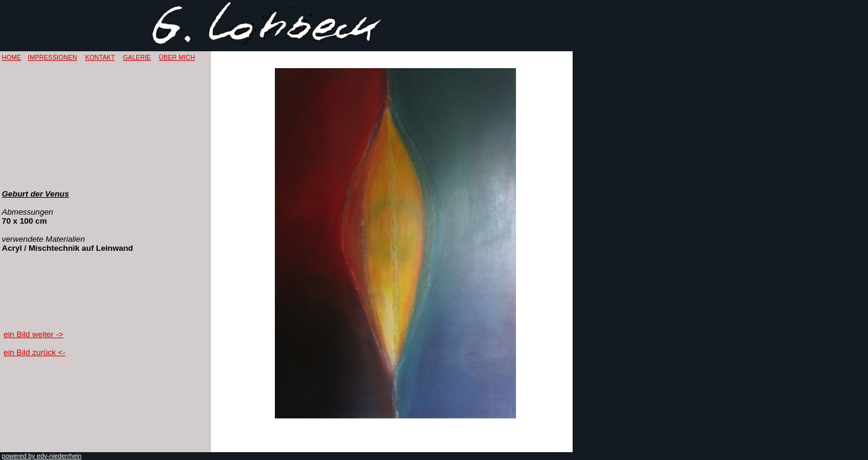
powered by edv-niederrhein (42, 456)
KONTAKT (100, 57)
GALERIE (137, 57)
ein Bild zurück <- (35, 352)
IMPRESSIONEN (52, 57)
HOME (11, 57)
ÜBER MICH (177, 57)
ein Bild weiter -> (33, 334)
